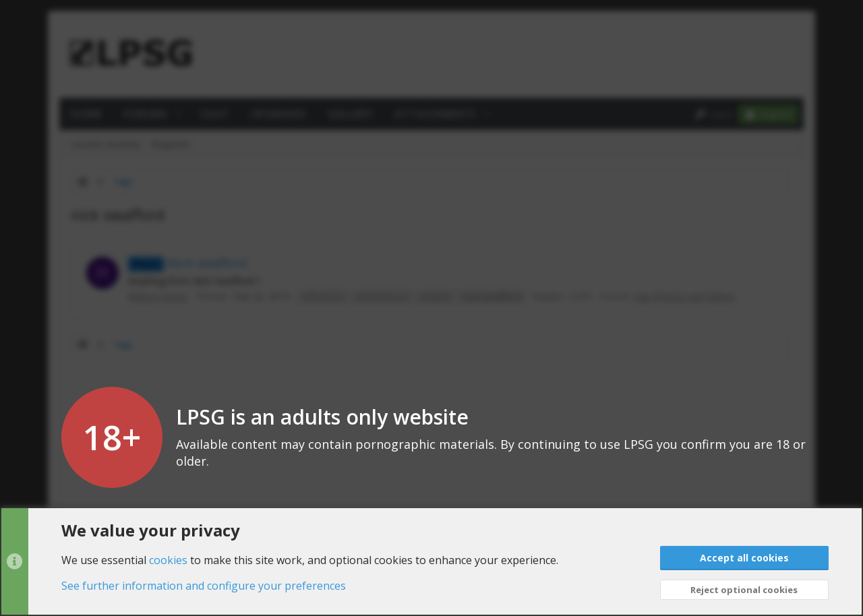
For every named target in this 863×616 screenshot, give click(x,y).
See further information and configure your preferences (204, 586)
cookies (168, 559)
